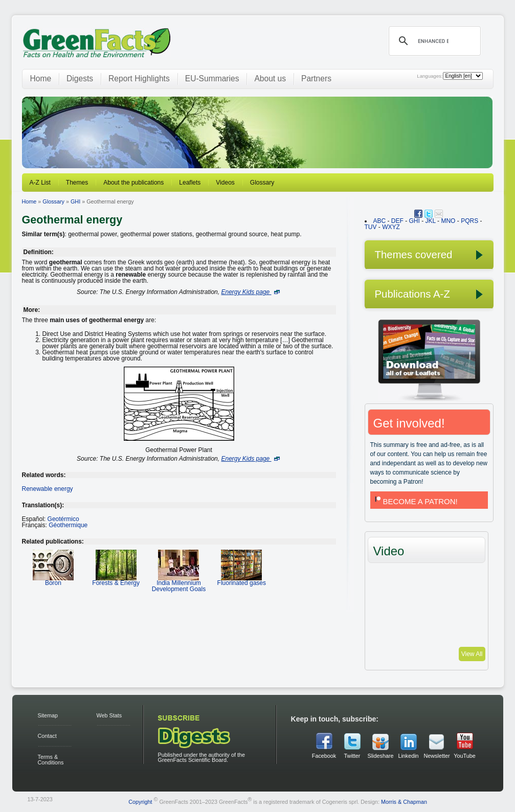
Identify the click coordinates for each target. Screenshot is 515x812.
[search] (433, 41)
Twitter (352, 756)
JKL (431, 221)
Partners (316, 78)
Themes (77, 183)
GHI (75, 201)
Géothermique (68, 525)
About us (270, 78)
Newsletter (437, 756)
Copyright (140, 801)
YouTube (464, 756)
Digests (80, 78)
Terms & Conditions (51, 760)
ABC (380, 221)
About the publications (133, 183)
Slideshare (380, 756)
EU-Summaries (212, 78)
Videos (225, 183)
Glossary (262, 183)
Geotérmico (63, 519)
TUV (371, 227)
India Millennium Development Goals (179, 583)
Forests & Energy (116, 580)
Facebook (324, 756)
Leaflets (190, 183)
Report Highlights (139, 78)
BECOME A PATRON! (415, 501)
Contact (47, 736)
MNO (448, 221)
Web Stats (109, 715)
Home (41, 78)
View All (472, 654)
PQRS (469, 221)
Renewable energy (48, 489)
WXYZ (391, 227)
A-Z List (40, 183)
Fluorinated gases (242, 580)
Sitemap (48, 715)
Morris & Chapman (404, 801)
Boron (53, 580)
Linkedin (408, 756)
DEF (397, 221)
